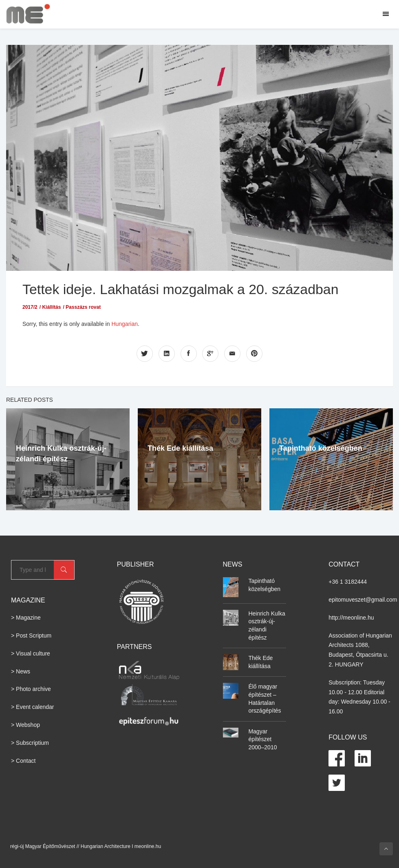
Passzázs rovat (83, 307)
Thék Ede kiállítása (180, 448)
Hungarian (125, 324)
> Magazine (26, 618)
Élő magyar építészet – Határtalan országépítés (265, 699)
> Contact (23, 760)
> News (21, 671)
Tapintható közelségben (321, 448)
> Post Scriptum (31, 635)
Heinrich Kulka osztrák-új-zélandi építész (267, 625)
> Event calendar (32, 707)
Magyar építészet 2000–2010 (262, 739)
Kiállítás (51, 307)
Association (343, 635)
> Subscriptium (30, 742)
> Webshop (25, 725)
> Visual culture (31, 653)
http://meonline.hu (351, 617)
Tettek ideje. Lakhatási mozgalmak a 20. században (186, 289)
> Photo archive (31, 689)
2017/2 (30, 307)
